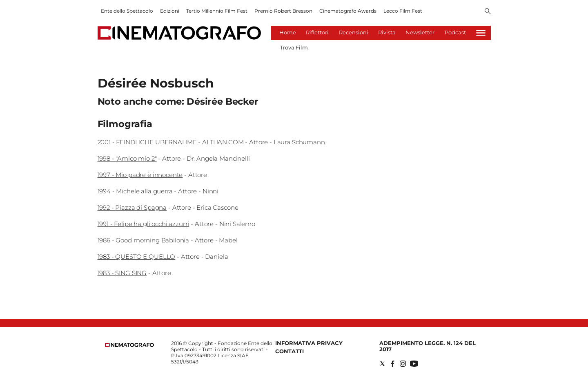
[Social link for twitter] (382, 364)
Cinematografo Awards (348, 11)
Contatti (290, 351)
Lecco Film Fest (403, 11)
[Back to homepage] (129, 345)
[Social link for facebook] (393, 364)
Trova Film (294, 47)
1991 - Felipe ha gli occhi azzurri (144, 224)
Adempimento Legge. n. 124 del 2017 (428, 346)
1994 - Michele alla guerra (135, 191)
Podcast (455, 32)
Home (288, 32)
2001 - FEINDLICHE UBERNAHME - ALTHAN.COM (171, 142)
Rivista (387, 32)
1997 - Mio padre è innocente (140, 175)
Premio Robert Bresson (283, 11)
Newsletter (420, 32)
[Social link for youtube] (414, 364)
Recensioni (354, 32)
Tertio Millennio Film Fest (217, 11)
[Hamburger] (481, 33)
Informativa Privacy (309, 343)
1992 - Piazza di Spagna (132, 207)
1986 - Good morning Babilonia (144, 240)
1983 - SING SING (122, 273)
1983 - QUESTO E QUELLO (137, 257)
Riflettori (317, 32)
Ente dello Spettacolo (127, 11)
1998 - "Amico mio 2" (127, 158)
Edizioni (170, 11)
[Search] (488, 12)
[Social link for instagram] (403, 364)
